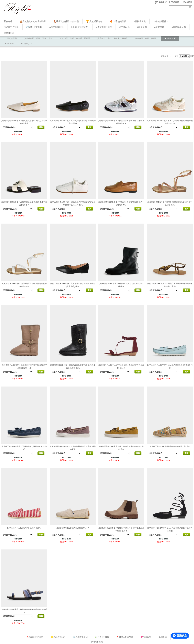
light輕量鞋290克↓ (80, 27)
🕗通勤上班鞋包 (34, 27)
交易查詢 (175, 2)
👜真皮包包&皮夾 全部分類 (33, 21)
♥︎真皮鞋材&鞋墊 (104, 27)
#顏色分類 (142, 27)
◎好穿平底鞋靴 (11, 27)
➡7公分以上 (26, 43)
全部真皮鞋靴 (11, 38)
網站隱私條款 (97, 642)
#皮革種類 (159, 27)
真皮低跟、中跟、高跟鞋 (146, 38)
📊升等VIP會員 (102, 637)
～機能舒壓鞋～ (161, 21)
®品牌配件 (124, 27)
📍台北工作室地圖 (125, 637)
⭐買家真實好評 (58, 637)
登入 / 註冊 (188, 2)
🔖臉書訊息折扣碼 (35, 637)
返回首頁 (163, 637)
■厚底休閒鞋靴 (57, 27)
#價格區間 (9, 33)
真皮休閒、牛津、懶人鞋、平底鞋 (113, 38)
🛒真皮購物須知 (80, 637)
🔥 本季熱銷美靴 (118, 21)
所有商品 (8, 21)
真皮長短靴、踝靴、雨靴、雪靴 (38, 38)
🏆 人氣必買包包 (94, 21)
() (161, 2)
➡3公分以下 (170, 38)
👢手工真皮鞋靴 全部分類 (66, 21)
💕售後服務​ (146, 637)
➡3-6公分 (9, 43)
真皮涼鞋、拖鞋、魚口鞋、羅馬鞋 (75, 38)
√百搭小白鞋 (140, 21)
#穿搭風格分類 (179, 27)
